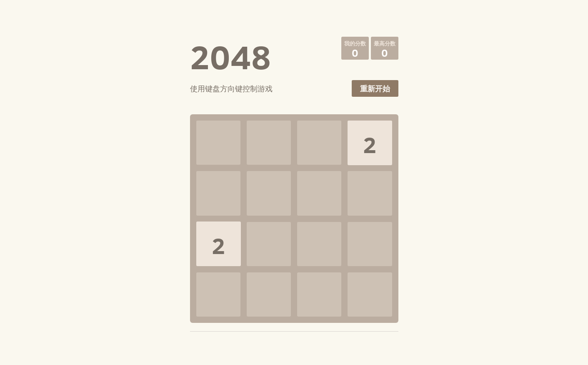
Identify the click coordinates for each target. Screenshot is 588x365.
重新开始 (375, 89)
